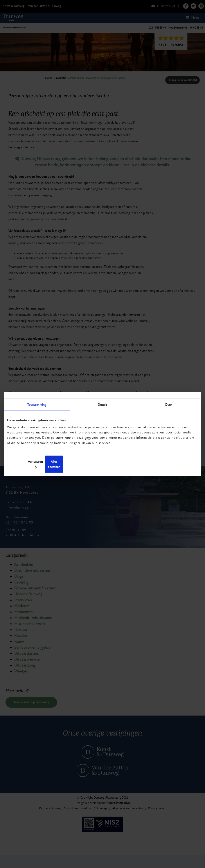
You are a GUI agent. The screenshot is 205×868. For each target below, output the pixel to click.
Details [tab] (103, 407)
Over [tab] (168, 407)
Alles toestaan (166, 464)
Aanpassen (102, 464)
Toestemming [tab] (37, 407)
